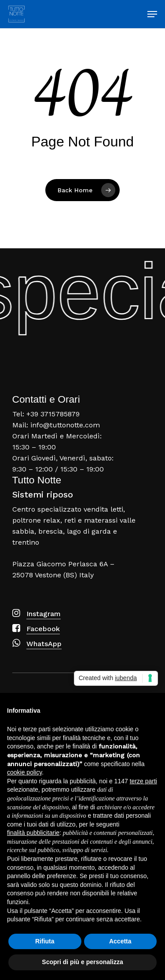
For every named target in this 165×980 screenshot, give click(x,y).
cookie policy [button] (24, 772)
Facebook (43, 629)
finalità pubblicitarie (33, 833)
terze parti (143, 781)
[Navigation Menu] (152, 14)
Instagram (44, 614)
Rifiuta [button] (45, 941)
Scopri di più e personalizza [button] (82, 962)
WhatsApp (44, 644)
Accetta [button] (120, 941)
